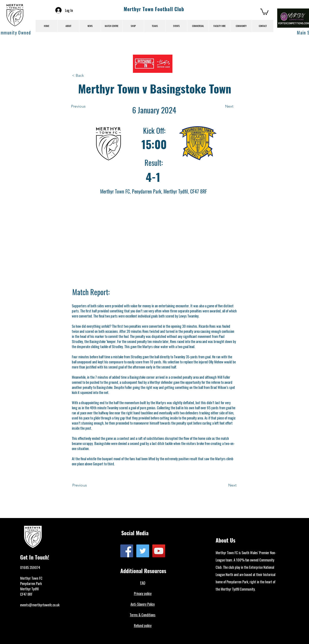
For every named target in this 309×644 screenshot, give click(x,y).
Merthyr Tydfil (29, 589)
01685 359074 (30, 567)
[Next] (221, 106)
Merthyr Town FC (31, 578)
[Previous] (87, 106)
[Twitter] (143, 551)
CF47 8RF (26, 594)
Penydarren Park (31, 583)
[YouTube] (159, 551)
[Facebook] (127, 551)
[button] (264, 12)
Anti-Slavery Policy (143, 604)
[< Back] (88, 75)
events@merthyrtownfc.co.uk (40, 605)
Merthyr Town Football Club (154, 9)
